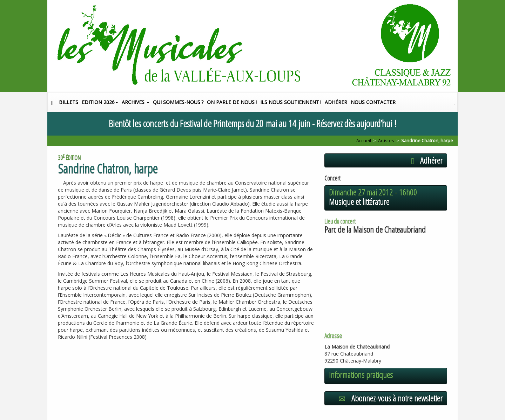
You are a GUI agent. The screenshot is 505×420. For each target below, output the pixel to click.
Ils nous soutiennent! (291, 102)
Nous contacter (373, 102)
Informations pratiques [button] (361, 375)
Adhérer (336, 102)
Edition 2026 (100, 102)
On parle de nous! (232, 102)
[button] (455, 102)
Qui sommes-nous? (178, 102)
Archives (136, 102)
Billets (69, 102)
